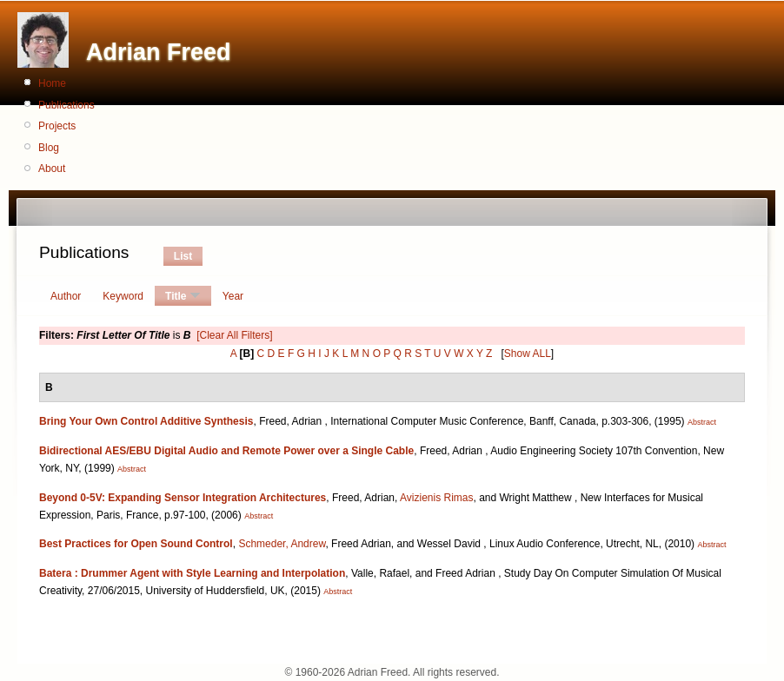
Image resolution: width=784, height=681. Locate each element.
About (52, 169)
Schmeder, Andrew (282, 544)
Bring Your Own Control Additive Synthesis (146, 421)
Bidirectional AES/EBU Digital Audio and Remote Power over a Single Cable (226, 451)
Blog (49, 148)
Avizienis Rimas (436, 498)
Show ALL (528, 354)
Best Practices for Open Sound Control (136, 544)
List (183, 256)
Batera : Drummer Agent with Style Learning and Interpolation (192, 573)
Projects (57, 126)
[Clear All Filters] (234, 335)
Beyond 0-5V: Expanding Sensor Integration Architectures (183, 498)
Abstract (702, 422)
